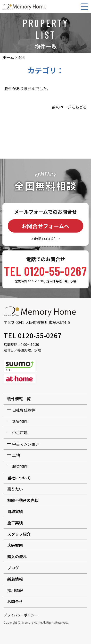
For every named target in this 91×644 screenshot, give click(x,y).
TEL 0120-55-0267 (45, 271)
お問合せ (15, 601)
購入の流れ (17, 556)
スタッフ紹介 (19, 534)
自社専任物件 (24, 410)
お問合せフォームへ (45, 226)
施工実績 (15, 523)
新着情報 (15, 579)
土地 (16, 455)
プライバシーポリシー (21, 615)
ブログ (13, 568)
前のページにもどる (69, 107)
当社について (19, 478)
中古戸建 (20, 432)
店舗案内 (15, 545)
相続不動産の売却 (23, 500)
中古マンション (26, 444)
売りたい (15, 489)
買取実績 (15, 511)
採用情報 (15, 590)
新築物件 (20, 421)
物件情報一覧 (19, 399)
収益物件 (20, 466)
